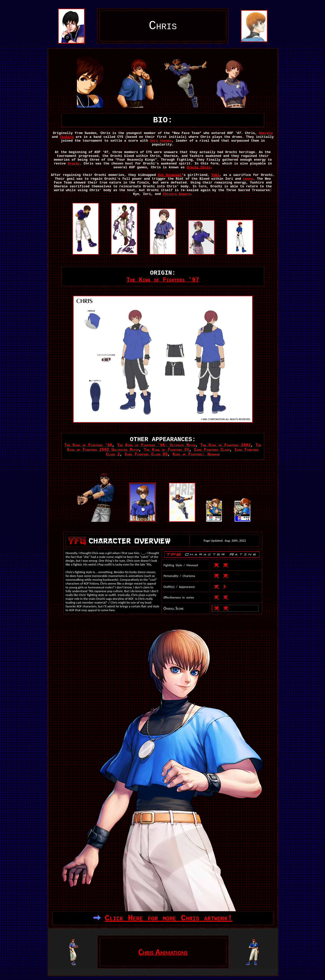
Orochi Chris (199, 167)
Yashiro (67, 137)
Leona (248, 179)
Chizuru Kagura (177, 194)
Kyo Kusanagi (170, 175)
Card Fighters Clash (212, 450)
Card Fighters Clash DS (146, 454)
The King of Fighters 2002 (225, 445)
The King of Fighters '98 (88, 445)
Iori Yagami (161, 141)
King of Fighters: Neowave (196, 454)
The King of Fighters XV (166, 450)
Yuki (215, 175)
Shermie (266, 133)
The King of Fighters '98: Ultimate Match (156, 445)
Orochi (74, 164)
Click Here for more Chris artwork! (168, 918)
